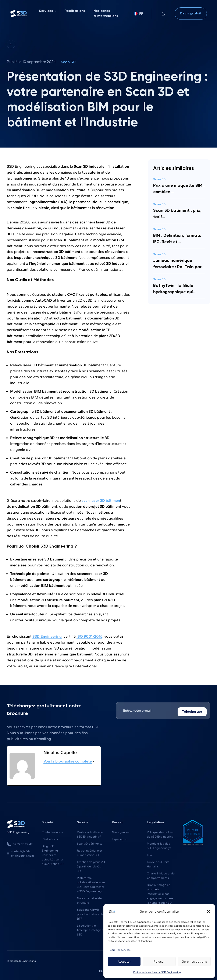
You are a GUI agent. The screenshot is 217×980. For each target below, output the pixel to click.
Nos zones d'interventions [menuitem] (106, 14)
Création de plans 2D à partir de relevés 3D (91, 866)
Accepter (124, 962)
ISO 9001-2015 (89, 636)
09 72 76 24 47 (20, 844)
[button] (209, 912)
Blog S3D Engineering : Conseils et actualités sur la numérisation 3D (53, 855)
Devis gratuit (191, 14)
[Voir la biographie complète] (93, 761)
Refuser (159, 962)
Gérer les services (120, 950)
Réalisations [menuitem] (75, 11)
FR (138, 13)
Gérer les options (194, 962)
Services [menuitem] (48, 11)
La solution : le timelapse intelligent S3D (91, 930)
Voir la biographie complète (68, 761)
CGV (150, 855)
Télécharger (192, 711)
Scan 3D (68, 62)
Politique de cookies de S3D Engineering (157, 972)
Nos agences (121, 832)
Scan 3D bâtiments (90, 843)
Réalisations (50, 839)
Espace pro (120, 839)
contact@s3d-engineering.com (20, 853)
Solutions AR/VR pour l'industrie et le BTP (90, 914)
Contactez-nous (52, 832)
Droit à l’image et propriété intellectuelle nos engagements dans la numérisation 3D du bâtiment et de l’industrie (160, 898)
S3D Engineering (47, 636)
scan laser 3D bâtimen (101, 500)
